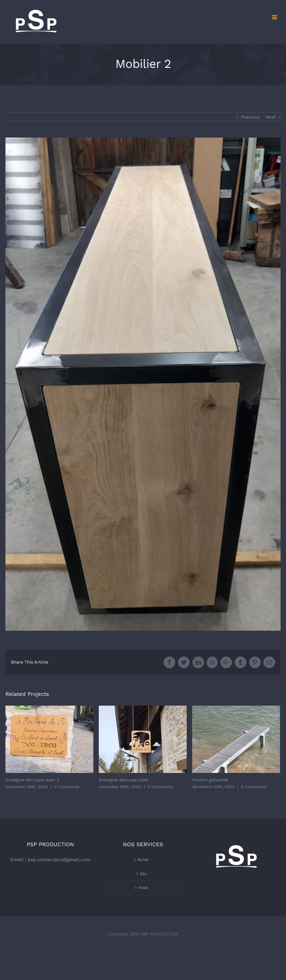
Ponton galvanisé (210, 780)
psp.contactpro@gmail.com (59, 860)
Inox (143, 887)
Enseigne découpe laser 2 (32, 780)
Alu (143, 874)
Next (271, 117)
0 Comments (67, 787)
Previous (250, 117)
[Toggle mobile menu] (275, 17)
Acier (143, 860)
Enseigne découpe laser (124, 780)
